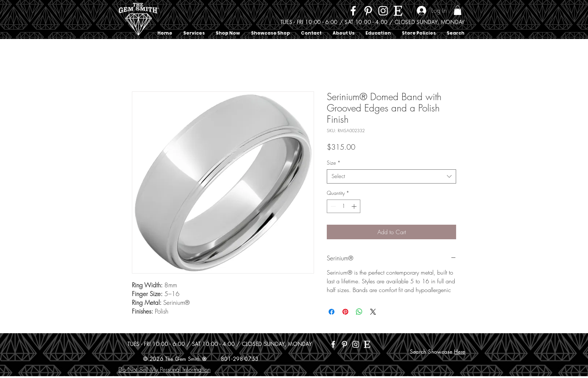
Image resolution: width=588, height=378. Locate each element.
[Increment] (355, 206)
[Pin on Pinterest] (345, 312)
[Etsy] (398, 11)
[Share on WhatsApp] (359, 312)
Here (460, 352)
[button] (458, 10)
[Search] (465, 20)
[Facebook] (353, 11)
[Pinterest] (368, 11)
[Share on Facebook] (332, 312)
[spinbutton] (344, 206)
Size (334, 163)
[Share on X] (373, 312)
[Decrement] (332, 206)
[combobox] (391, 176)
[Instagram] (383, 11)
